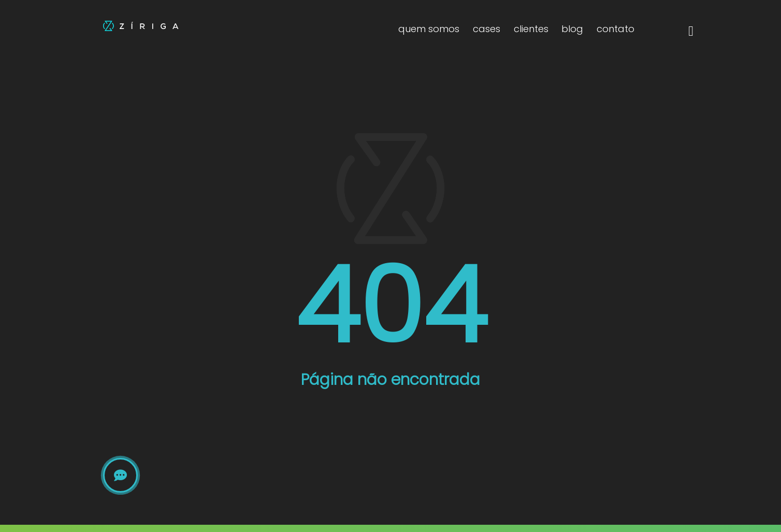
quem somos (429, 29)
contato (616, 29)
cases (487, 29)
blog (572, 29)
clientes (531, 29)
